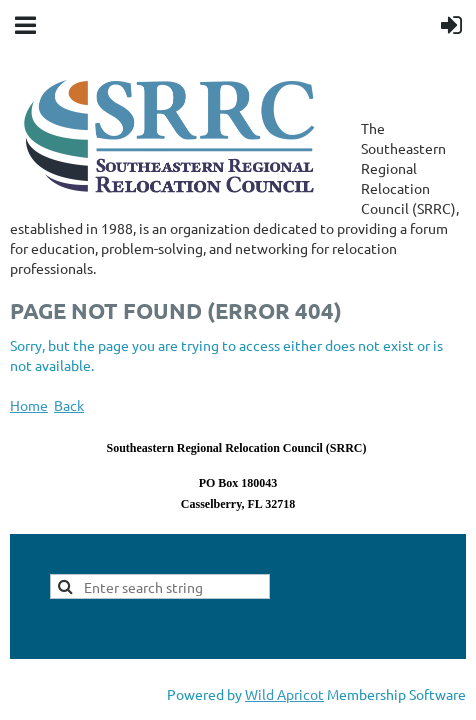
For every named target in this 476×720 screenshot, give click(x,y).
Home (29, 405)
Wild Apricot (284, 694)
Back (69, 405)
